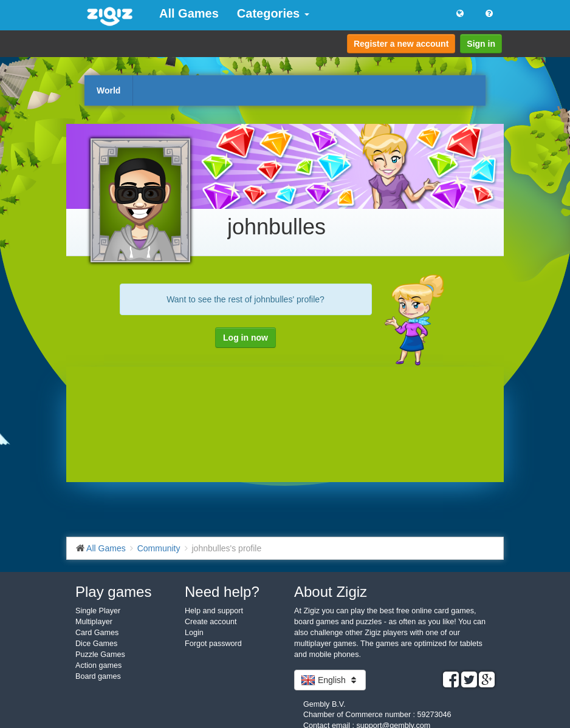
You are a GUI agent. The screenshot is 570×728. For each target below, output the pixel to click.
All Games (189, 13)
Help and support (214, 611)
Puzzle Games (100, 655)
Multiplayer (94, 622)
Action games (98, 665)
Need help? (222, 592)
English (330, 680)
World (108, 90)
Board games (98, 676)
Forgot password (213, 644)
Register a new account (401, 44)
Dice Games (96, 644)
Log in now (246, 338)
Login (194, 633)
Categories (273, 13)
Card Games (97, 633)
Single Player (98, 611)
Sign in (481, 44)
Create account (211, 622)
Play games (113, 592)
